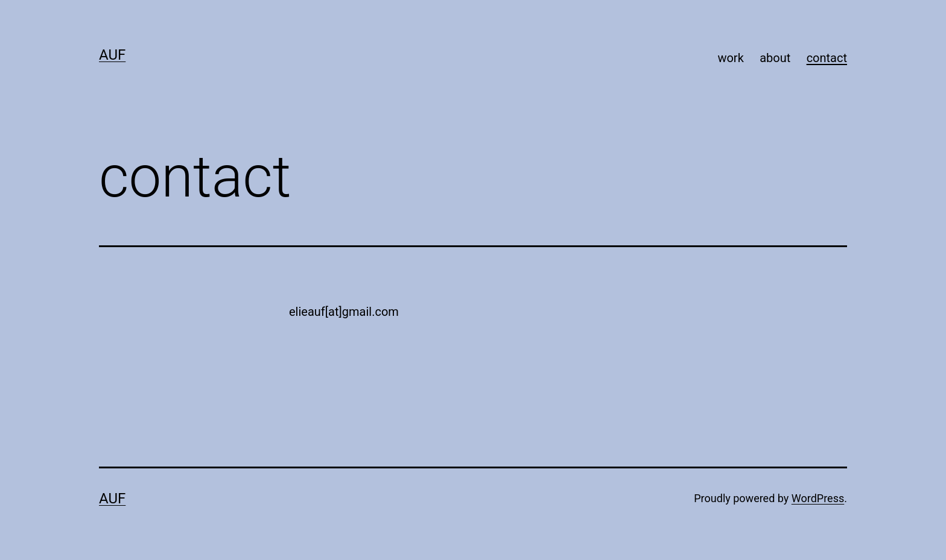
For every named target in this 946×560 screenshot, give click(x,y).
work (730, 58)
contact (827, 58)
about (775, 58)
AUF (112, 55)
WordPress (818, 498)
